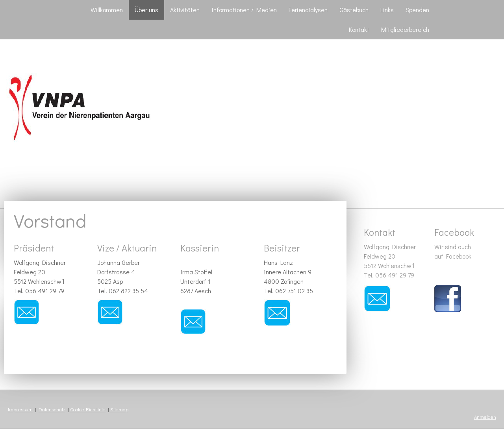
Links (387, 10)
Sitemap (119, 409)
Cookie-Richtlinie (88, 409)
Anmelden (485, 417)
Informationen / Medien (244, 10)
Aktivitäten (185, 10)
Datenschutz (52, 409)
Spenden (417, 10)
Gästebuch (354, 10)
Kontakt (359, 29)
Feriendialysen (308, 10)
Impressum (20, 409)
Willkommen (107, 10)
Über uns (146, 10)
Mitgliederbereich (405, 29)
